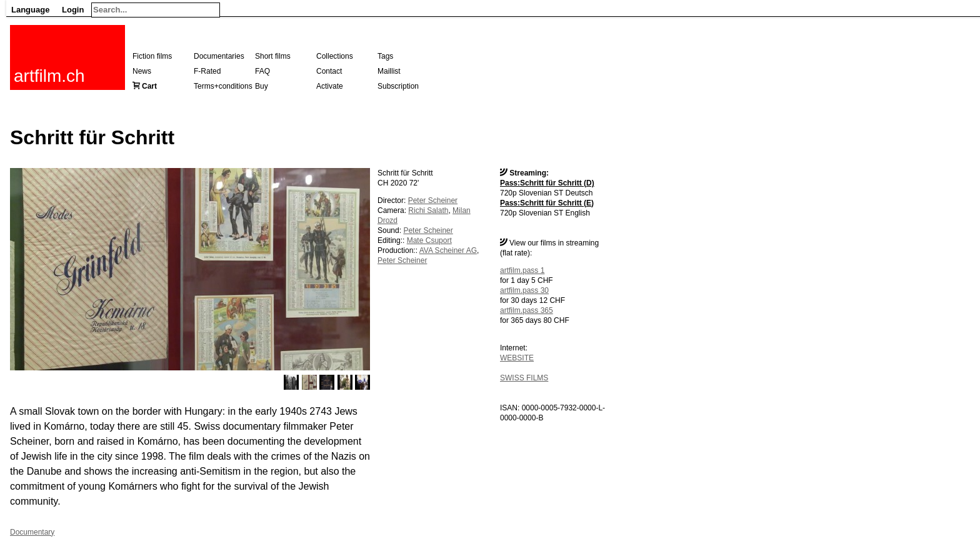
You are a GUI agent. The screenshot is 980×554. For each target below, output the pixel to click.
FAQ (262, 71)
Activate (330, 86)
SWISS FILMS (524, 378)
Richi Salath (428, 210)
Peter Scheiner (433, 200)
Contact (329, 71)
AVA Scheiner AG (448, 250)
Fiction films (152, 56)
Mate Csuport (429, 240)
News (142, 71)
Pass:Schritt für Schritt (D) (547, 183)
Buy (262, 86)
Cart (149, 86)
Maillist (389, 71)
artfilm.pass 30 (524, 290)
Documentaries (219, 56)
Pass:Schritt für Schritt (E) (547, 203)
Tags (385, 56)
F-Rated (207, 71)
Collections (335, 56)
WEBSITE (517, 358)
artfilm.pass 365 (527, 310)
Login (73, 10)
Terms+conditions (223, 86)
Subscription (398, 86)
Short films (273, 56)
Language (30, 10)
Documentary (32, 532)
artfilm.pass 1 (522, 270)
